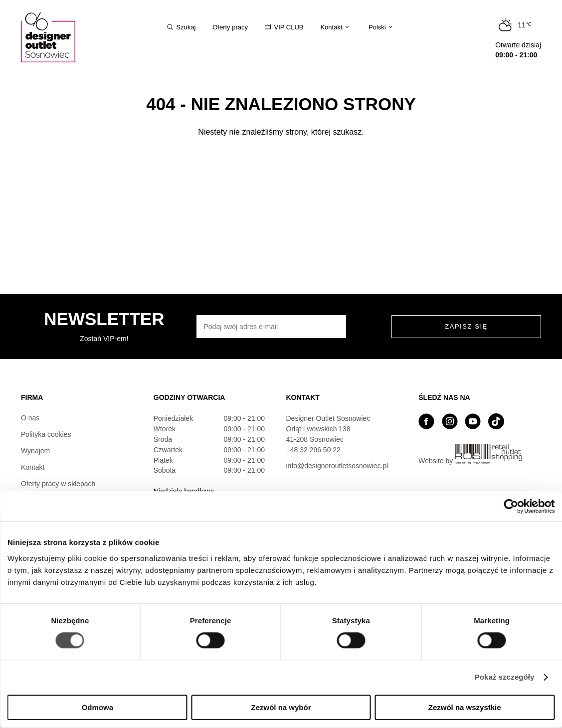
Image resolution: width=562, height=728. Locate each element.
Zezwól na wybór (281, 707)
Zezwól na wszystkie (465, 707)
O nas (30, 418)
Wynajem (35, 451)
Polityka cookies (46, 434)
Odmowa (97, 707)
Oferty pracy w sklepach (58, 484)
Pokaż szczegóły (505, 677)
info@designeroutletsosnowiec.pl (337, 466)
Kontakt (33, 467)
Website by (470, 454)
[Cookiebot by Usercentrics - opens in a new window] (511, 506)
